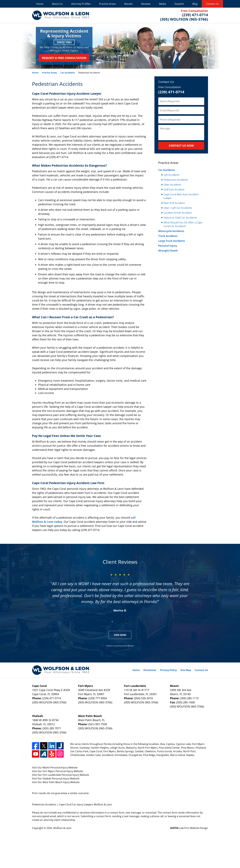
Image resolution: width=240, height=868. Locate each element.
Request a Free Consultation (64, 58)
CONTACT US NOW (181, 146)
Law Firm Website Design (189, 828)
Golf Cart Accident (174, 190)
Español (179, 4)
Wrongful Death (168, 251)
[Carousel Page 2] (120, 622)
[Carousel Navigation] (120, 621)
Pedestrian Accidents (176, 180)
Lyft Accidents (172, 175)
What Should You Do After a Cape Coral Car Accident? (183, 224)
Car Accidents (167, 170)
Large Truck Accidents (172, 241)
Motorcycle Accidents (171, 231)
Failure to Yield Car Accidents (180, 218)
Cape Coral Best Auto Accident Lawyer (181, 196)
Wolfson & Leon (62, 828)
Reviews (146, 4)
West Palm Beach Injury (56, 782)
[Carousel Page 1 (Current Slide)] (112, 622)
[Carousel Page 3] (128, 622)
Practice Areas (107, 4)
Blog (195, 4)
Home (40, 4)
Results (128, 4)
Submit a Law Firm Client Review (120, 646)
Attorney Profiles (81, 4)
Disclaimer (150, 670)
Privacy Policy (168, 670)
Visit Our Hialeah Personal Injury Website (56, 779)
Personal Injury (168, 246)
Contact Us (212, 4)
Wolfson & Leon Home (60, 15)
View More (120, 635)
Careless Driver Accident (178, 213)
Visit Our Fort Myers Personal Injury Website (57, 771)
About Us (57, 4)
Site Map (186, 670)
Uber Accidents (172, 185)
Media (163, 4)
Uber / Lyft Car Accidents (178, 208)
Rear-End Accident (174, 203)
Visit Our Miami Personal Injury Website (55, 768)
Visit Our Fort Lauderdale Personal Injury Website (60, 775)
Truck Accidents (168, 236)
